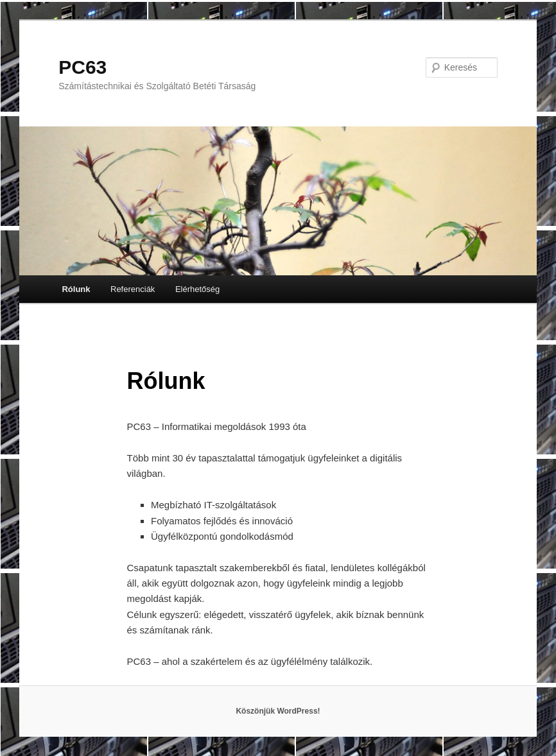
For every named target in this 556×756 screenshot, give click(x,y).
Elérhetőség (197, 289)
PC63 (83, 67)
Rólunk (76, 289)
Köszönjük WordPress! (278, 711)
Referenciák (133, 289)
